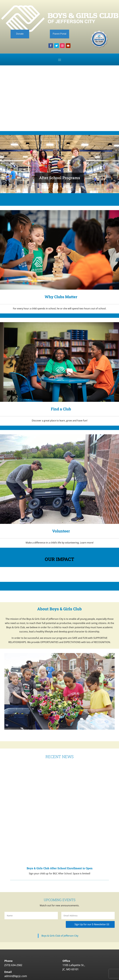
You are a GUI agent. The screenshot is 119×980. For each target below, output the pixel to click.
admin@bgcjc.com (16, 950)
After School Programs (60, 178)
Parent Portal (59, 34)
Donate (20, 34)
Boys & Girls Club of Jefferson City (60, 910)
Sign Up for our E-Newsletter (90, 899)
